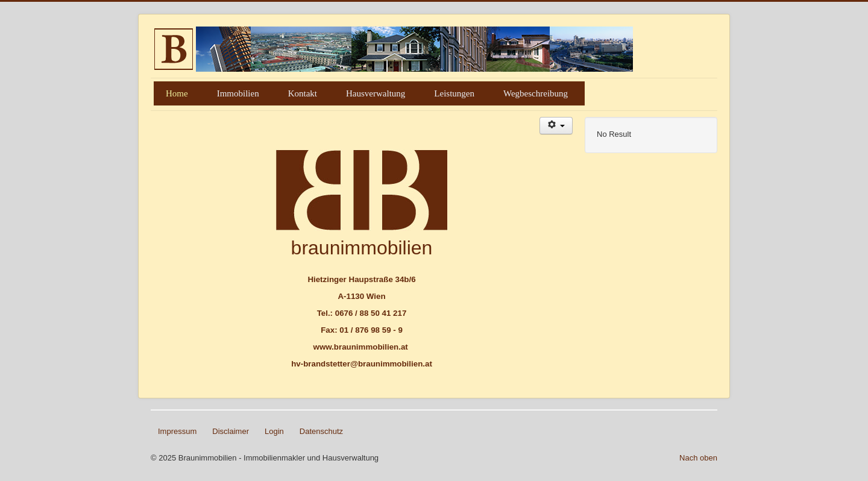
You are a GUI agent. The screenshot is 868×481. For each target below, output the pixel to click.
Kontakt (303, 93)
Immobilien (238, 93)
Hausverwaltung (376, 93)
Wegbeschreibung (536, 93)
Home (177, 93)
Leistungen (454, 93)
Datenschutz (321, 431)
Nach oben (698, 458)
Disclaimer (231, 431)
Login (274, 431)
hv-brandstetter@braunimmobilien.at (362, 364)
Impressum (177, 431)
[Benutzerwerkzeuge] (556, 126)
